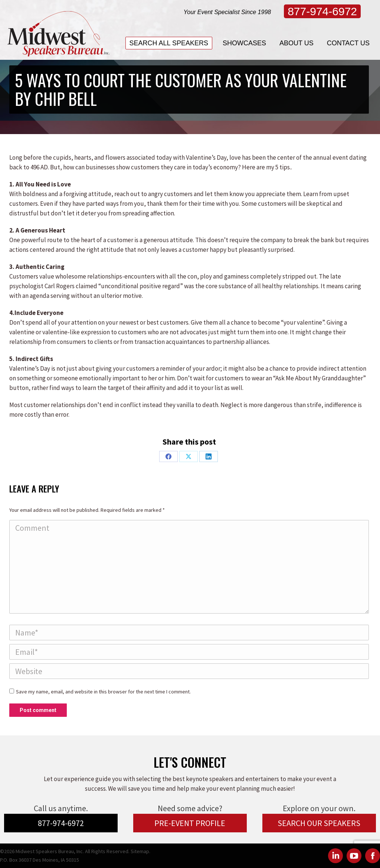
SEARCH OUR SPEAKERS (319, 823)
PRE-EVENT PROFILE (190, 823)
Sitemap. (140, 851)
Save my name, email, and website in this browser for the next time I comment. (103, 692)
